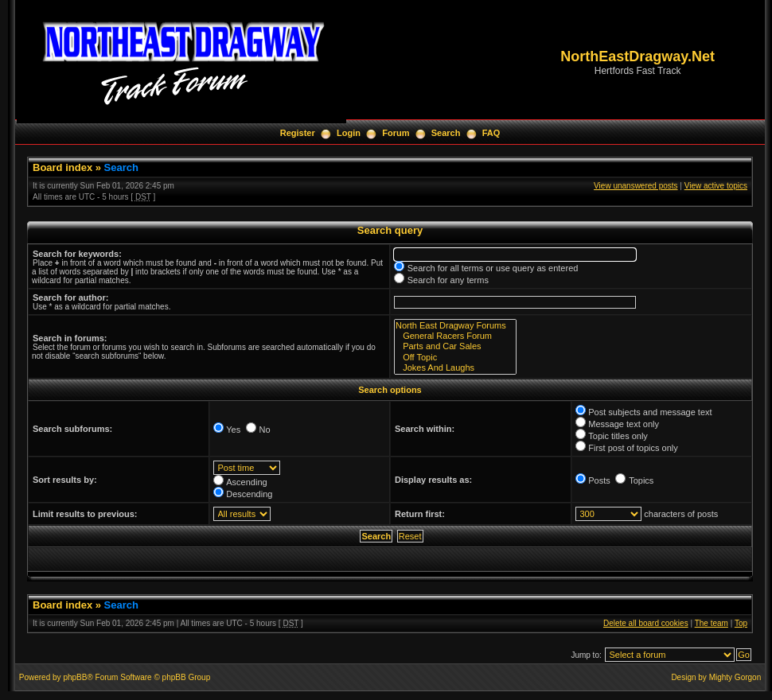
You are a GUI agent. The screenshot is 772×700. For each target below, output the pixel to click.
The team (712, 623)
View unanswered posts (636, 186)
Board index (62, 167)
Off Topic (455, 358)
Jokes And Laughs (455, 368)
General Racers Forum (455, 336)
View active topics (716, 186)
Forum (396, 133)
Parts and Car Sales (455, 346)
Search (446, 133)
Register (298, 133)
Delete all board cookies (646, 623)
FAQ (491, 133)
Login (349, 133)
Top (741, 623)
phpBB (75, 677)
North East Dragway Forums (455, 326)
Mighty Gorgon (735, 677)
